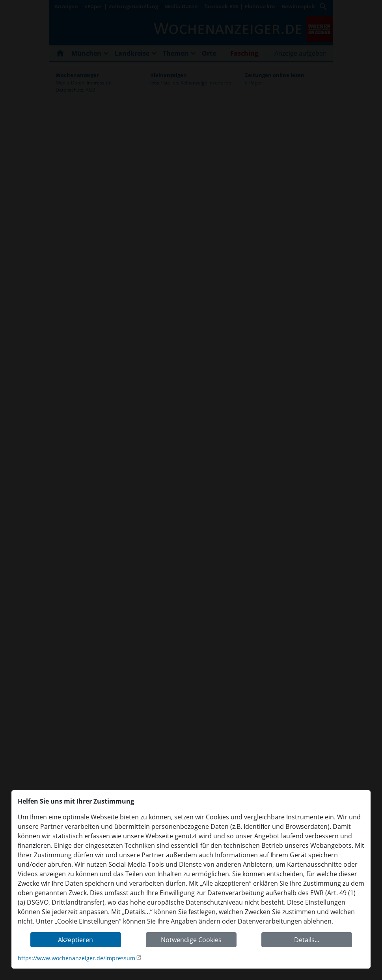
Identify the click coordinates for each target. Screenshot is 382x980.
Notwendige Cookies (191, 940)
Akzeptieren (75, 940)
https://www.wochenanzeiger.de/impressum (76, 958)
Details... (307, 940)
